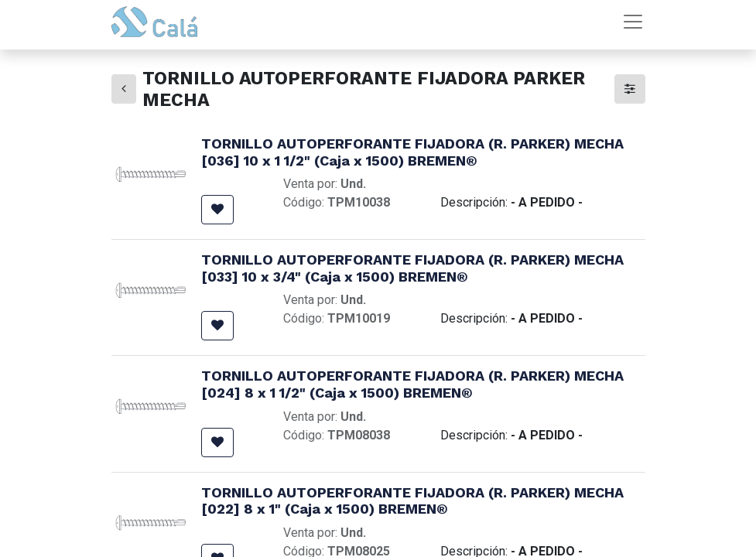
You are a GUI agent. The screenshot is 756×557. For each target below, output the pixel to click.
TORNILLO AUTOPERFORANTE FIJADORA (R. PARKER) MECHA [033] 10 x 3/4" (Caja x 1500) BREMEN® (412, 268)
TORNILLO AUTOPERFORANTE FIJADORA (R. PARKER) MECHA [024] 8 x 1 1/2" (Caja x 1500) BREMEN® (412, 384)
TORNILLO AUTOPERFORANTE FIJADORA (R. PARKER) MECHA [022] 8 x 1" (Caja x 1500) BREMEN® (412, 501)
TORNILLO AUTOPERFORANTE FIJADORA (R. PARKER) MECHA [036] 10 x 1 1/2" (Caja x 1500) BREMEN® (412, 152)
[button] (217, 210)
